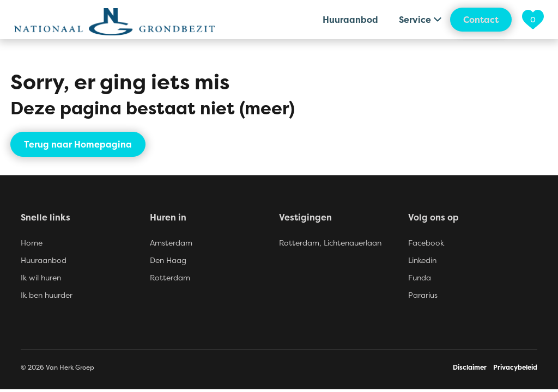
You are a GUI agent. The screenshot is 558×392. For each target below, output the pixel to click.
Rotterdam (170, 277)
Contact (481, 20)
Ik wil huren (41, 277)
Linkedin (422, 260)
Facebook (426, 243)
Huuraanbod (350, 20)
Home (32, 243)
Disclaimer (470, 367)
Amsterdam (171, 243)
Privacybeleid (515, 367)
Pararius (423, 295)
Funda (420, 277)
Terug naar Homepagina (78, 144)
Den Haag (168, 260)
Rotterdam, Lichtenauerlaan (330, 243)
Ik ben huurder (47, 295)
